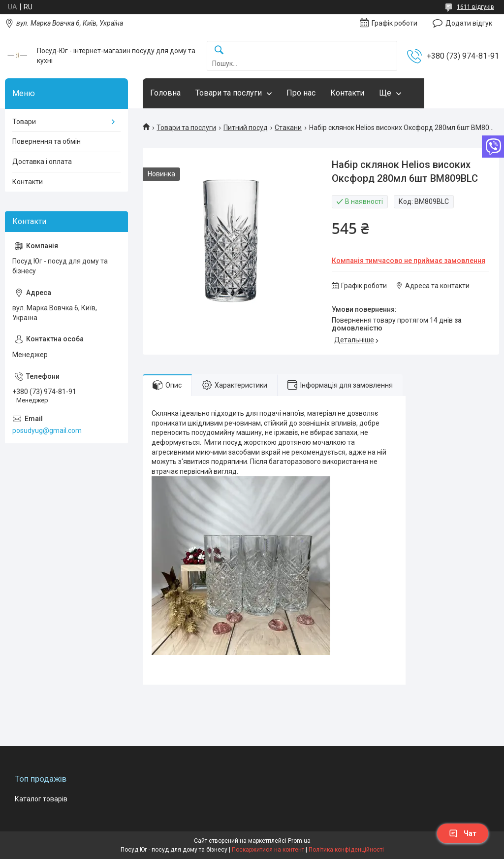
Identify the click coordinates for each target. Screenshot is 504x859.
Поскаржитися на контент (268, 850)
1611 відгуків (475, 7)
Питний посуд (246, 128)
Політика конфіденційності (346, 850)
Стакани (288, 128)
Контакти (347, 93)
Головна (165, 93)
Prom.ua (299, 841)
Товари (24, 122)
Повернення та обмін (47, 141)
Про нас (301, 93)
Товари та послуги (229, 93)
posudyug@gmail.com (47, 430)
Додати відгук (469, 23)
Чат (463, 833)
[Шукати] (219, 50)
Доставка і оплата (42, 162)
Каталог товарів (41, 799)
